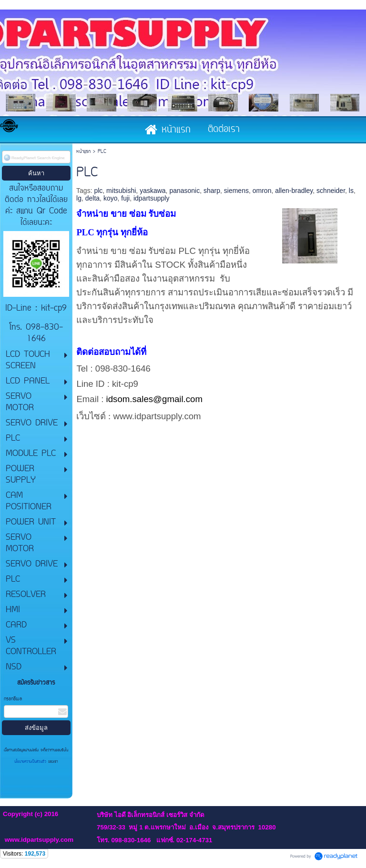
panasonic (184, 191)
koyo (111, 198)
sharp (212, 191)
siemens (236, 191)
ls (351, 191)
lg (79, 198)
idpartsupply (152, 198)
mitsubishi (121, 191)
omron (262, 191)
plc (98, 191)
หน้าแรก (83, 152)
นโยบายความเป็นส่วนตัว (31, 762)
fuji (125, 198)
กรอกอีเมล (13, 699)
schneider (331, 191)
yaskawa (152, 191)
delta (92, 198)
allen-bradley (294, 191)
